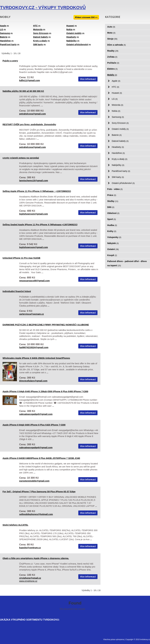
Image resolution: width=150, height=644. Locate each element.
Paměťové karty (8, 44)
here (88, 609)
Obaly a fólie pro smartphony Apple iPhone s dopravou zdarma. (36, 558)
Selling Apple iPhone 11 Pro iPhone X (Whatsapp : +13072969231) (37, 191)
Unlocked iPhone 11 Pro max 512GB (21, 258)
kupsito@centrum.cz (30, 548)
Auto (111, 27)
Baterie (4, 37)
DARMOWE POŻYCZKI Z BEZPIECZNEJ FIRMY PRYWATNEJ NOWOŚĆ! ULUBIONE (46, 325)
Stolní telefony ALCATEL (15, 525)
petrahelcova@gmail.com (32, 114)
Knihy (112, 231)
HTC (35, 26)
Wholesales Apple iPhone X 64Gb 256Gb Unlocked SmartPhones (36, 358)
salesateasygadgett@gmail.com (36, 414)
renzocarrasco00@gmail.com (34, 281)
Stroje (112, 39)
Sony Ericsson (41, 33)
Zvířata (112, 57)
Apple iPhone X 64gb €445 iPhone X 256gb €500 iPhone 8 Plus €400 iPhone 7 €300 (45, 391)
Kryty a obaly (40, 41)
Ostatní (113, 249)
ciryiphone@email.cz (30, 578)
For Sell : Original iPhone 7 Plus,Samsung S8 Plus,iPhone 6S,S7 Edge (39, 492)
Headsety (71, 37)
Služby (113, 201)
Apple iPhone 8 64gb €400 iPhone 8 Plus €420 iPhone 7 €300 (34, 425)
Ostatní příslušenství (77, 44)
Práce (112, 195)
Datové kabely (41, 37)
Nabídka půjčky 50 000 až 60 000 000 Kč (23, 91)
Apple (3, 26)
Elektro (112, 69)
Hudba (112, 225)
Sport (112, 219)
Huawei (70, 26)
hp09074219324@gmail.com (34, 347)
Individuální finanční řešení (17, 291)
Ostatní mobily (74, 33)
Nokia (69, 29)
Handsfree (5, 41)
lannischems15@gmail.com (34, 181)
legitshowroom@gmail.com (34, 214)
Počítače (113, 63)
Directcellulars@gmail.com (33, 381)
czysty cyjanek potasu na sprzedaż (21, 158)
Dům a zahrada (116, 45)
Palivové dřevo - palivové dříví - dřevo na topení (127, 263)
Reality (113, 51)
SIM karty (38, 44)
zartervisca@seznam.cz (31, 314)
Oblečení (113, 213)
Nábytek (113, 243)
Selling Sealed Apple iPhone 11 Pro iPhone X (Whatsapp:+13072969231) (40, 225)
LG (1, 29)
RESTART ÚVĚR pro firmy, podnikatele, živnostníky (29, 124)
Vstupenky (114, 237)
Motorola (38, 29)
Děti (111, 207)
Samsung (5, 33)
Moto (111, 33)
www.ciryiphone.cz (28, 581)
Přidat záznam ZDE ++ (86, 17)
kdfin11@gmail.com (30, 80)
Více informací (88, 79)
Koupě (112, 255)
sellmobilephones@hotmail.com (36, 514)
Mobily (112, 75)
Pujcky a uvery (10, 61)
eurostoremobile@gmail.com (34, 481)
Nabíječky (71, 41)
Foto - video (115, 189)
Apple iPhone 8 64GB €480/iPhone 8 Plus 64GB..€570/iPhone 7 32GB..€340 (41, 458)
